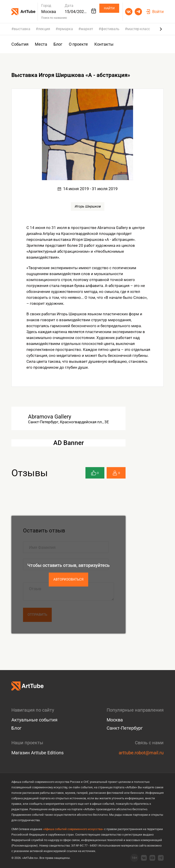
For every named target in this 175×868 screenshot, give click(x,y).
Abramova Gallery (50, 417)
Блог (16, 728)
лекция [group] (44, 29)
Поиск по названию (54, 18)
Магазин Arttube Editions (37, 753)
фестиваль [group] (110, 29)
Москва (115, 720)
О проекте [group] (78, 44)
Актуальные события (34, 720)
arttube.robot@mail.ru (141, 753)
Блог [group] (58, 44)
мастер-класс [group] (139, 29)
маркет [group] (87, 29)
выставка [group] (22, 29)
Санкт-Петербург (125, 728)
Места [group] (41, 44)
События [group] (20, 44)
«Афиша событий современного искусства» (73, 829)
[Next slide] (161, 29)
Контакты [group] (104, 44)
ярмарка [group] (65, 29)
